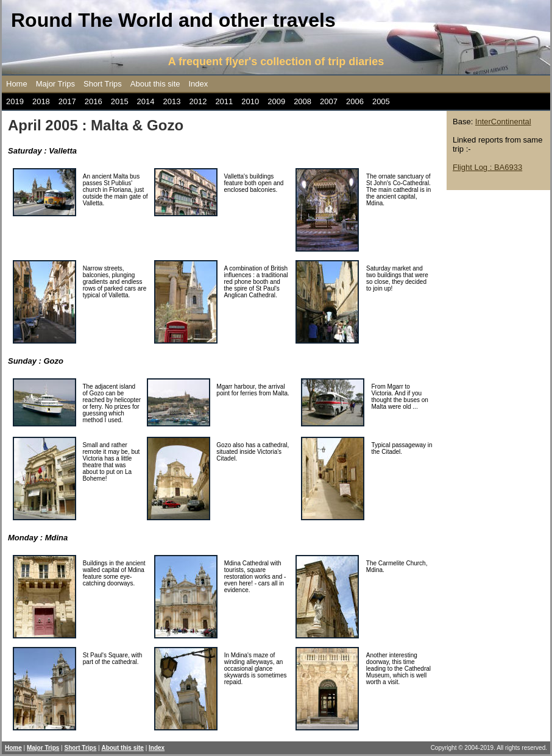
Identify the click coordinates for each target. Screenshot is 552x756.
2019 (15, 101)
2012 (198, 101)
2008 (303, 101)
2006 (355, 101)
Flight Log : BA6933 (487, 167)
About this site (155, 84)
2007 (329, 101)
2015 (120, 101)
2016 (94, 101)
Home (17, 84)
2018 (41, 101)
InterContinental (503, 122)
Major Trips (55, 84)
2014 (146, 101)
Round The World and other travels (173, 20)
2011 (224, 101)
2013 (172, 101)
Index (199, 84)
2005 (381, 101)
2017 (67, 101)
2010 (250, 101)
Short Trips (103, 84)
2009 (276, 101)
